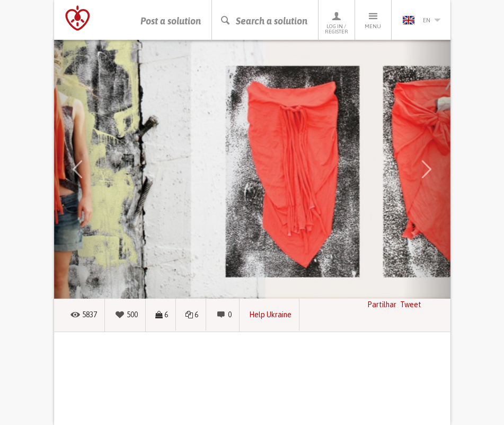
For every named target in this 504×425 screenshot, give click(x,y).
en (421, 20)
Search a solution (264, 21)
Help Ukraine (270, 315)
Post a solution (171, 21)
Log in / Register (337, 23)
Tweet (411, 305)
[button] (78, 169)
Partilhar (382, 305)
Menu (373, 20)
